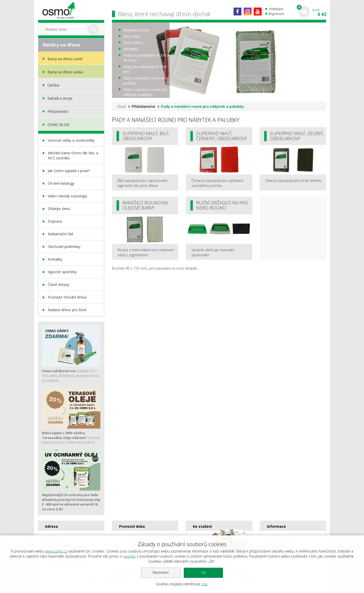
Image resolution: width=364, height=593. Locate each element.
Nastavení (161, 572)
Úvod (121, 106)
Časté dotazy (59, 284)
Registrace (276, 14)
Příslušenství (58, 111)
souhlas (129, 556)
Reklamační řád (60, 234)
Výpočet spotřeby (62, 272)
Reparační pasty (136, 30)
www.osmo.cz (56, 551)
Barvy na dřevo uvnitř (65, 59)
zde (204, 584)
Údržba (53, 85)
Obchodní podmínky (64, 247)
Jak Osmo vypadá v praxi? (69, 171)
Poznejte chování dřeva (67, 297)
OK (203, 573)
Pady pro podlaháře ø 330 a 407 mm (146, 58)
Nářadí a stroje (60, 98)
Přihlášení (276, 9)
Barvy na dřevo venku (65, 72)
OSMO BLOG (58, 125)
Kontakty (55, 259)
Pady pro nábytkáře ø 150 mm (145, 69)
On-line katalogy (61, 183)
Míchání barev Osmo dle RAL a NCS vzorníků (73, 155)
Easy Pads (132, 36)
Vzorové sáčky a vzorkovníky (71, 140)
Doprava (55, 221)
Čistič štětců (133, 43)
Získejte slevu (59, 209)
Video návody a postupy (67, 196)
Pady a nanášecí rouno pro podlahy (145, 81)
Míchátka (131, 49)
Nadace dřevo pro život (67, 310)
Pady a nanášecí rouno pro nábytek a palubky (145, 92)
